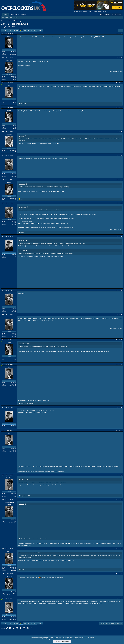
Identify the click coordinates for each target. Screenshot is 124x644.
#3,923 (121, 83)
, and (27, 403)
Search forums (14, 17)
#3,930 (121, 290)
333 (35, 30)
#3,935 (121, 430)
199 (29, 30)
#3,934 (121, 407)
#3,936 (121, 475)
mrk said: (22, 136)
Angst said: (22, 240)
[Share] (117, 33)
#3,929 (121, 236)
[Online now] (2, 84)
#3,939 (121, 573)
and (25, 496)
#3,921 (121, 33)
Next (39, 30)
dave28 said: (23, 207)
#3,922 (121, 58)
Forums (6, 14)
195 (14, 30)
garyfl (4, 27)
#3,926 (121, 155)
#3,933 (121, 364)
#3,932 (121, 340)
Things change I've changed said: (28, 553)
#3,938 (121, 549)
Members (24, 14)
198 (25, 30)
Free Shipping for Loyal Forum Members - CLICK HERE (90, 11)
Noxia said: (22, 184)
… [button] (11, 30)
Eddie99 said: (23, 344)
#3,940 (121, 598)
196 (17, 30)
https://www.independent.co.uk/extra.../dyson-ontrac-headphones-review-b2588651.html (43, 224)
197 (21, 30)
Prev (5, 30)
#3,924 (121, 107)
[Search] (118, 14)
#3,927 (121, 180)
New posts (5, 17)
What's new (14, 14)
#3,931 (121, 315)
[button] (19, 14)
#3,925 (121, 132)
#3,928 (121, 203)
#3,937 (121, 500)
